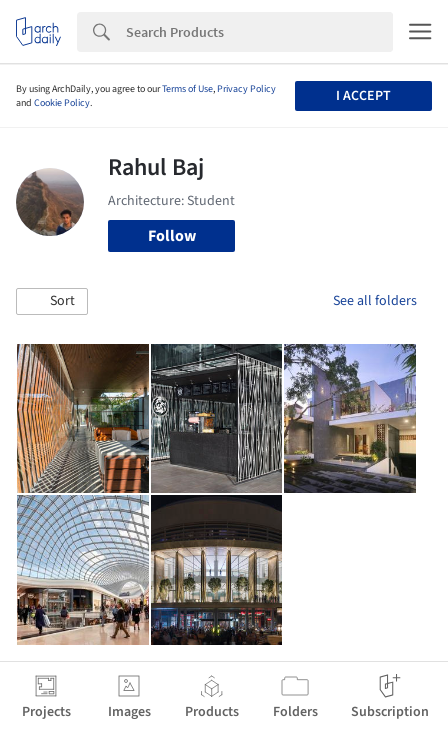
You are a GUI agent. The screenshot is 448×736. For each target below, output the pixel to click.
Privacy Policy (246, 89)
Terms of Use (187, 89)
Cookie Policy (62, 103)
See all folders (375, 301)
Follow (172, 236)
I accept (363, 96)
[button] (52, 302)
